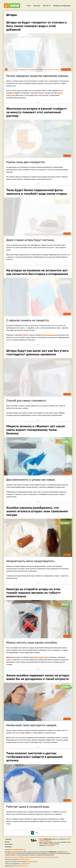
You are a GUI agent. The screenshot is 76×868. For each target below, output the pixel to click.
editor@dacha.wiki (24, 859)
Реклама (37, 6)
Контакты (47, 6)
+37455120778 (50, 845)
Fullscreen (65, 70)
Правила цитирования (62, 6)
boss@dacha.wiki (32, 862)
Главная (8, 839)
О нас (28, 6)
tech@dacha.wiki (25, 864)
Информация (70, 70)
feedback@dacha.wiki (21, 866)
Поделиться (67, 70)
